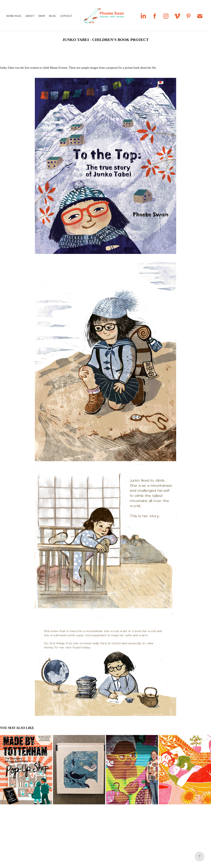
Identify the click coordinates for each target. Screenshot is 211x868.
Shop (42, 16)
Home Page (14, 16)
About (30, 16)
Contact (66, 16)
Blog (53, 16)
